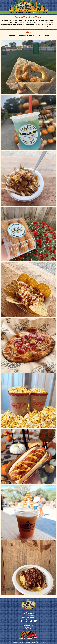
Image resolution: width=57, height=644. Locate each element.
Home (12, 12)
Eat (34, 12)
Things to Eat (29, 625)
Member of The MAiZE (19, 642)
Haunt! (29, 12)
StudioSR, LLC (40, 642)
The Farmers (42, 12)
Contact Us (29, 627)
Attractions (20, 12)
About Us (29, 629)
